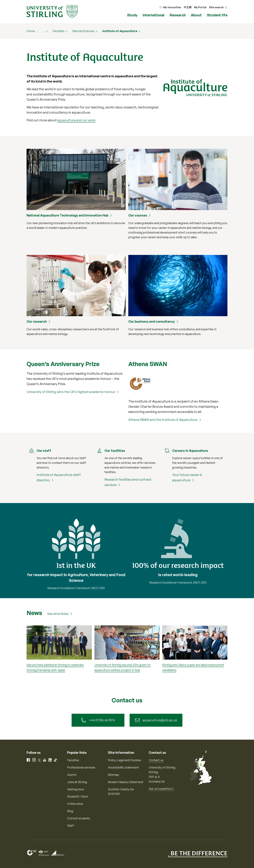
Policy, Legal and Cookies (124, 760)
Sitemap (113, 775)
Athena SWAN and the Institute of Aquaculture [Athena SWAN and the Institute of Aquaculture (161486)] (163, 420)
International (153, 15)
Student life (217, 15)
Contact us (156, 760)
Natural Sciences (83, 31)
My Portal (200, 7)
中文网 (188, 7)
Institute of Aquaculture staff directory (59, 477)
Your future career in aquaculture (187, 477)
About (196, 15)
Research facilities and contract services (128, 482)
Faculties (59, 31)
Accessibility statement (123, 767)
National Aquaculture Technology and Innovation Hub (67, 215)
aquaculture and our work (76, 120)
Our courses (138, 215)
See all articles (58, 614)
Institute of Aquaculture (120, 31)
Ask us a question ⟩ (161, 789)
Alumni (72, 775)
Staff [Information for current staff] (71, 826)
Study (132, 15)
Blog (70, 811)
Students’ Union (78, 796)
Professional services (81, 767)
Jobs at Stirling (77, 782)
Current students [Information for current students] (79, 818)
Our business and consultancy (152, 321)
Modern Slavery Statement (126, 782)
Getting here (76, 789)
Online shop (75, 804)
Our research (37, 321)
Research (178, 15)
